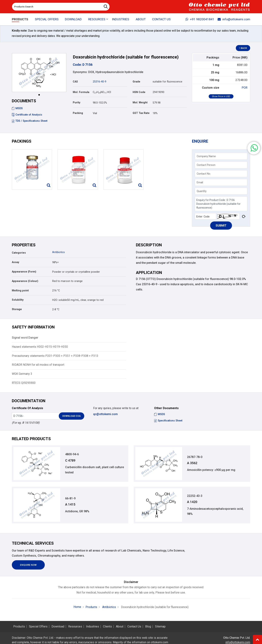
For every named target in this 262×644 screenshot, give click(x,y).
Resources (75, 627)
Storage (17, 309)
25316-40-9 (100, 82)
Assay (15, 262)
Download (73, 19)
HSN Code (139, 92)
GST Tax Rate (141, 113)
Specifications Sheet (168, 421)
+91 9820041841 (200, 19)
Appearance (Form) (24, 272)
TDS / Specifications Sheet (30, 121)
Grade (136, 82)
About (141, 19)
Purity (77, 103)
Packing (78, 113)
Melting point (20, 291)
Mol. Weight (140, 103)
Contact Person (206, 165)
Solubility (18, 300)
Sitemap (160, 627)
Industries (121, 19)
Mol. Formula (81, 92)
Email (200, 182)
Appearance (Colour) (25, 281)
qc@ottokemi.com (105, 414)
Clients (107, 627)
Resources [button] (97, 19)
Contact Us (161, 19)
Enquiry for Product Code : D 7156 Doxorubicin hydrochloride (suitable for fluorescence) (221, 204)
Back (243, 48)
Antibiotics (58, 252)
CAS (75, 82)
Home (77, 607)
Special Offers (47, 19)
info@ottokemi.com (234, 19)
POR (245, 88)
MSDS (17, 108)
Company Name (206, 156)
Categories (19, 253)
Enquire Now (28, 565)
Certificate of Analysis (27, 115)
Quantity (202, 191)
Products (20, 19)
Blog (148, 627)
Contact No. (204, 174)
